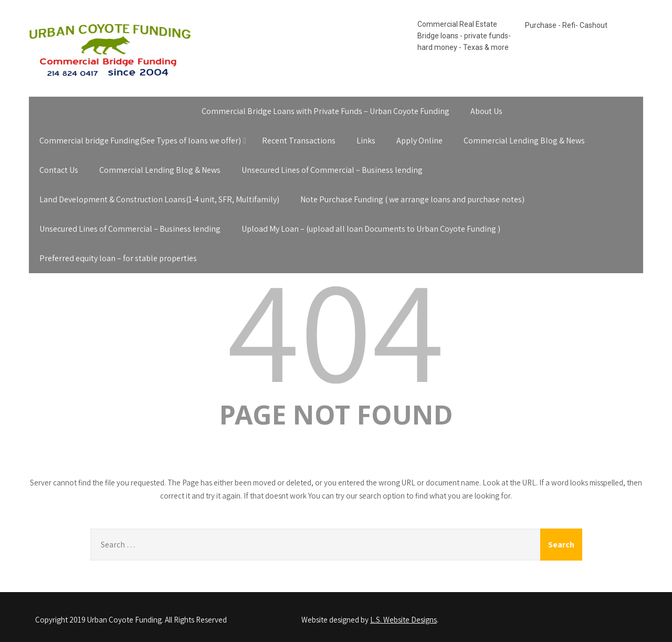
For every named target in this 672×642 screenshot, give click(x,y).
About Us (486, 111)
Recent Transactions (299, 141)
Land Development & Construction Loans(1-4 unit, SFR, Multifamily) (159, 199)
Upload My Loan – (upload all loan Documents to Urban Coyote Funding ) (371, 229)
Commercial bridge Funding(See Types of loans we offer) (140, 141)
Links (366, 141)
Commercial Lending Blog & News (524, 141)
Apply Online (419, 141)
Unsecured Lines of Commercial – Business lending (332, 170)
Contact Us (59, 170)
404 (336, 328)
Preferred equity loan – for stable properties (118, 258)
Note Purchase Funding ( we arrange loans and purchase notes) (412, 199)
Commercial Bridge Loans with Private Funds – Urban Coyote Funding (325, 111)
